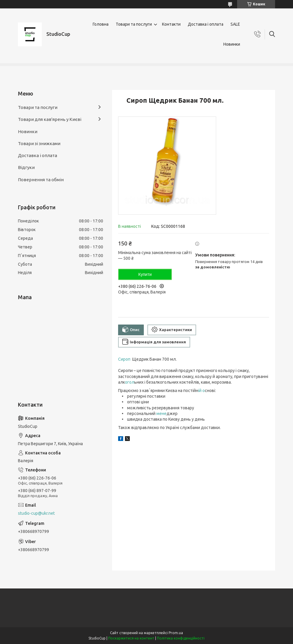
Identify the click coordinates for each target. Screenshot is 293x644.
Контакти (171, 24)
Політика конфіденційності (181, 638)
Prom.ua (176, 633)
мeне (161, 414)
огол (130, 382)
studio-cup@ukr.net (36, 513)
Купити (145, 274)
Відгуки (26, 167)
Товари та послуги (134, 24)
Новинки (232, 44)
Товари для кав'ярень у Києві (50, 119)
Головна (101, 24)
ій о (202, 391)
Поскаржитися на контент (131, 638)
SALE (235, 24)
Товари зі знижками (39, 143)
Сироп (125, 359)
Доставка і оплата (206, 24)
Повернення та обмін (41, 180)
